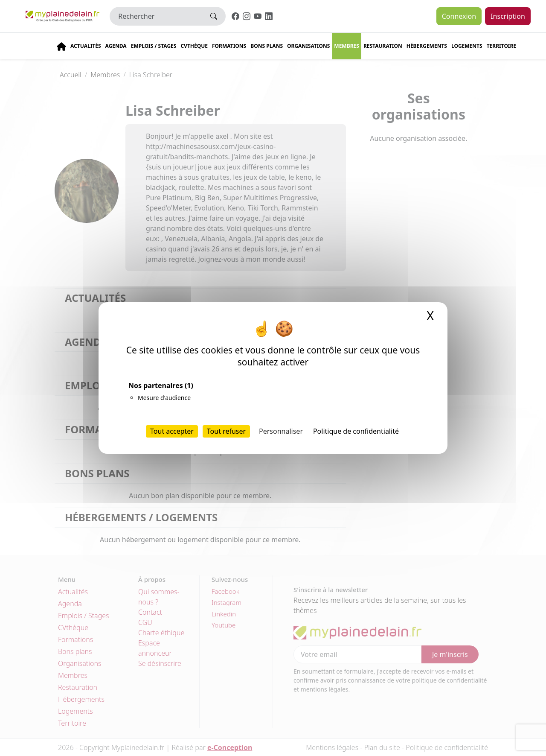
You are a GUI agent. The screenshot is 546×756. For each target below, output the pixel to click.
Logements (467, 46)
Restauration (383, 46)
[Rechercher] (156, 16)
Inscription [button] (508, 16)
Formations (229, 46)
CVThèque (194, 46)
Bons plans (267, 46)
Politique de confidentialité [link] (356, 431)
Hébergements (427, 46)
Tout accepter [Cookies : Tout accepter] (172, 431)
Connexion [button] (459, 16)
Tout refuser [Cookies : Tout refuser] (226, 431)
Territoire (502, 46)
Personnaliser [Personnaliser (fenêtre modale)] (281, 431)
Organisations (308, 46)
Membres (347, 46)
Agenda (116, 46)
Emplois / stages (154, 46)
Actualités (86, 46)
